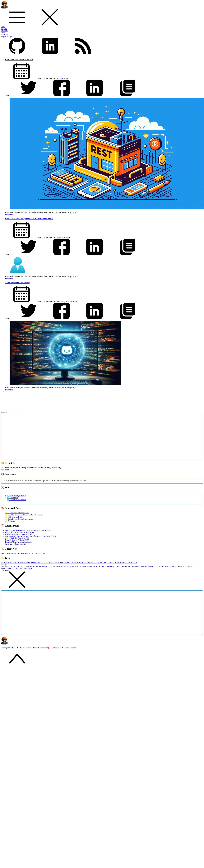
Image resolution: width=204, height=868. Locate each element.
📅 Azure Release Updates (16, 500)
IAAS (107, 567)
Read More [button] (5, 470)
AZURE (5, 553)
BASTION (41, 553)
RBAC (59, 238)
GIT (34, 553)
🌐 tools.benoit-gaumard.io (17, 496)
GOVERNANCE (92, 567)
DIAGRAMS (54, 567)
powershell (74, 302)
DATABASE (132, 563)
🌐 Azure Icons (13, 498)
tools (68, 302)
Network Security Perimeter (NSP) (17, 540)
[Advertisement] (20, 437)
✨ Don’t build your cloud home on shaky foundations (24, 515)
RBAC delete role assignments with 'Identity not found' (29, 219)
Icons (3, 33)
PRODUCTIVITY (8, 563)
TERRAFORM (60, 563)
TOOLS (28, 553)
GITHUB (13, 553)
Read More (9, 214)
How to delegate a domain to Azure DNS (19, 532)
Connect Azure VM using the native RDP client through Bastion (28, 530)
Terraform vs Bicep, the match (16, 544)
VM (22, 569)
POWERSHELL (37, 563)
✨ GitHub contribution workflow (17, 513)
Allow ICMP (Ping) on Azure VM (17, 538)
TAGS (191, 567)
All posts (4, 29)
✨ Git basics (10, 521)
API (58, 79)
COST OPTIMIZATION (117, 563)
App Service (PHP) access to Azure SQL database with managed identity (31, 536)
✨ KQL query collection (14, 517)
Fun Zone (4, 31)
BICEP (105, 563)
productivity (61, 302)
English (4, 37)
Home (3, 27)
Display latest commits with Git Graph (19, 534)
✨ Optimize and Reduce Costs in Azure (19, 519)
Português (10, 37)
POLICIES (141, 567)
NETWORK (127, 567)
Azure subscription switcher (17, 283)
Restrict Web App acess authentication (19, 542)
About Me (4, 35)
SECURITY (49, 563)
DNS (62, 567)
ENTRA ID (75, 563)
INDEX (114, 567)
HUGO (21, 553)
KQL (119, 567)
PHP (134, 567)
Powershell (64, 79)
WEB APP (28, 569)
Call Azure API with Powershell (19, 60)
